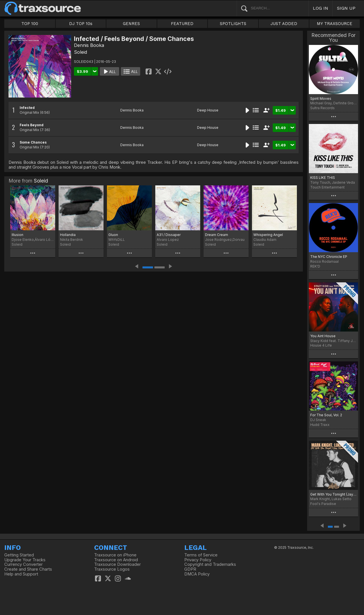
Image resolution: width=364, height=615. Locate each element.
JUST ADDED (284, 24)
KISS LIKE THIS (323, 178)
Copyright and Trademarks (210, 564)
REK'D (315, 266)
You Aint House (323, 336)
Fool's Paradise (323, 504)
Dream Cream (217, 235)
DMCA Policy (197, 574)
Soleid (80, 52)
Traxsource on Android (116, 560)
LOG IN (320, 8)
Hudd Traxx (320, 425)
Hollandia (68, 235)
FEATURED (182, 24)
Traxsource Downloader (117, 564)
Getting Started (19, 555)
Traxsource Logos (112, 569)
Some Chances (33, 142)
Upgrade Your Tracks (25, 560)
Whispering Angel (268, 235)
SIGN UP (346, 8)
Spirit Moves (321, 99)
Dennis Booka (89, 45)
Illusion (17, 235)
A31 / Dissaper (169, 235)
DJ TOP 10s (81, 24)
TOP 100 (30, 24)
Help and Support (21, 574)
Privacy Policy (198, 560)
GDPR (190, 569)
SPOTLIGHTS (233, 24)
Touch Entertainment (327, 187)
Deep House (208, 110)
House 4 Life (321, 345)
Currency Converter (23, 564)
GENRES (131, 24)
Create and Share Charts (28, 569)
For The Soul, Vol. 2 (326, 415)
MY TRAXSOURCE (335, 24)
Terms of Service (201, 555)
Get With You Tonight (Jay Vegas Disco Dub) (333, 494)
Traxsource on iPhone (115, 555)
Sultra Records (322, 108)
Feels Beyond (32, 125)
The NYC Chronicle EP (329, 257)
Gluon (113, 235)
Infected (27, 108)
